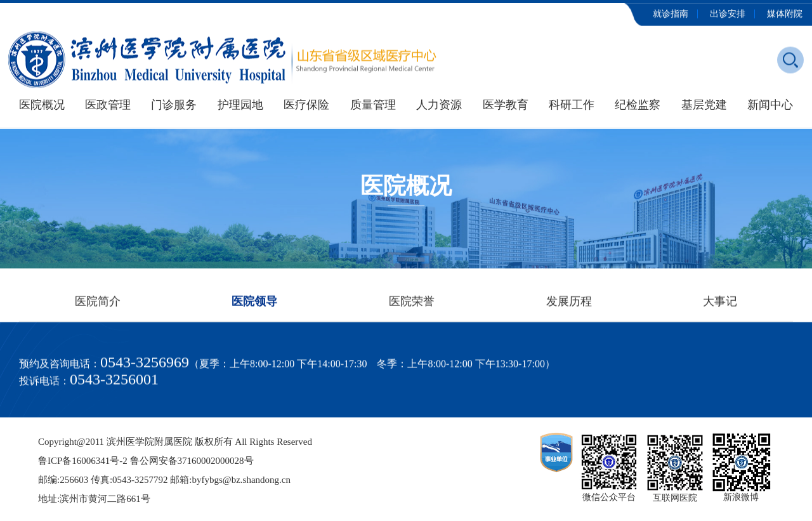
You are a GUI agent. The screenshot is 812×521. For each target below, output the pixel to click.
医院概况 (42, 105)
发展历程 (569, 303)
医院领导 (254, 303)
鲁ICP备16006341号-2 (83, 461)
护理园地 (240, 105)
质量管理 (373, 105)
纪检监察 (638, 105)
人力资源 (439, 105)
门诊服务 (174, 105)
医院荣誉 (412, 303)
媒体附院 (785, 12)
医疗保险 (306, 105)
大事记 (720, 303)
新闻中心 (770, 105)
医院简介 (98, 303)
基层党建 (704, 105)
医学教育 (506, 105)
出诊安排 (728, 12)
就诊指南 (671, 12)
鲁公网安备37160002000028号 (192, 461)
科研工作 (572, 105)
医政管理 (108, 105)
